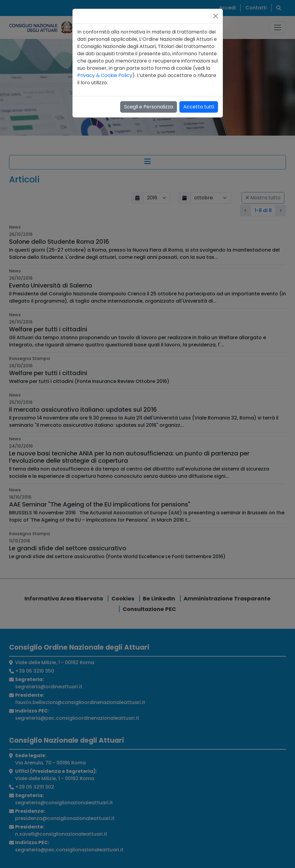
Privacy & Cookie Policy (105, 75)
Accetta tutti (199, 107)
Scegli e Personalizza (149, 107)
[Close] (216, 16)
